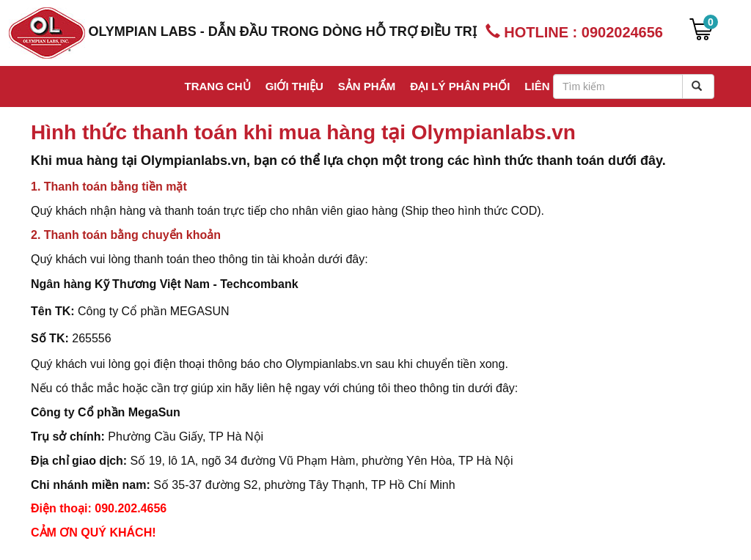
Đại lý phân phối (460, 86)
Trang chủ (217, 86)
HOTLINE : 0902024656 (574, 32)
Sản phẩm (367, 86)
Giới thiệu (294, 86)
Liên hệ (545, 86)
